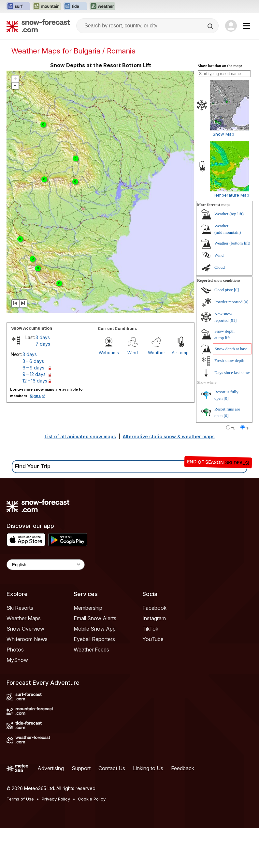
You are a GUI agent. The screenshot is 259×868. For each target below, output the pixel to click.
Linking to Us (148, 768)
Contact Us (112, 768)
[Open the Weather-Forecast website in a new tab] (102, 7)
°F (247, 428)
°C (233, 428)
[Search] (211, 26)
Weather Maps (24, 618)
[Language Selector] (46, 565)
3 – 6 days (33, 361)
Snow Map (223, 134)
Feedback (183, 768)
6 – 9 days (33, 368)
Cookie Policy (92, 799)
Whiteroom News (27, 639)
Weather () (229, 214)
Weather (157, 352)
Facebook (154, 608)
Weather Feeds (91, 650)
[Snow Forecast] (38, 26)
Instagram (154, 618)
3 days (43, 337)
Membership (88, 608)
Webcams (109, 352)
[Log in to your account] (231, 26)
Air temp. (181, 352)
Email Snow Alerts (95, 618)
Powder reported (228, 302)
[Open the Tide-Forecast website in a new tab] (75, 7)
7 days (43, 344)
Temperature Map (231, 195)
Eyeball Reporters (94, 639)
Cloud (220, 267)
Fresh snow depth (229, 360)
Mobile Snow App (95, 629)
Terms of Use (20, 799)
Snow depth (231, 349)
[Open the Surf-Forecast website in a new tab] (18, 7)
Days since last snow (232, 373)
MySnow (17, 660)
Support (81, 768)
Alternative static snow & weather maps (169, 436)
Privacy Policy (56, 799)
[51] (233, 320)
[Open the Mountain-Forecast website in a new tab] (47, 7)
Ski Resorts (20, 608)
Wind (133, 352)
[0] (236, 290)
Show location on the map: (220, 66)
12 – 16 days (35, 381)
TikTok (150, 629)
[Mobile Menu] (247, 26)
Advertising (51, 768)
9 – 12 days (34, 374)
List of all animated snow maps (80, 436)
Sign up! (37, 396)
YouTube (153, 639)
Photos (15, 650)
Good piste (224, 290)
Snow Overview (25, 629)
